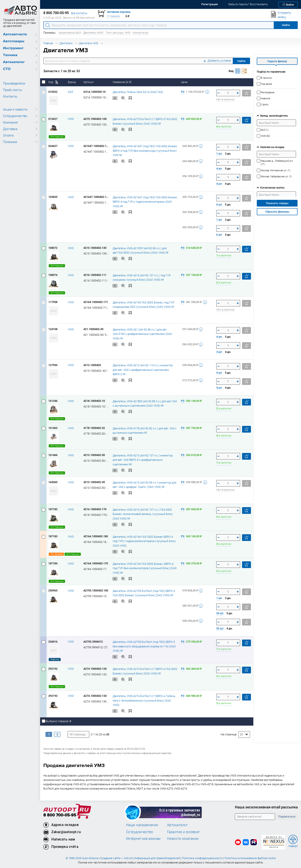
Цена (185, 82)
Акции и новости (15, 109)
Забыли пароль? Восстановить (248, 4)
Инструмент (13, 48)
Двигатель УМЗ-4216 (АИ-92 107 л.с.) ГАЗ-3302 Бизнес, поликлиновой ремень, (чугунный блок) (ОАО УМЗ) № (143, 514)
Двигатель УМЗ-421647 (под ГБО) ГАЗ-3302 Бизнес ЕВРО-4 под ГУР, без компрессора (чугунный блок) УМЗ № (145, 150)
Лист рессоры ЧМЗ (118, 33)
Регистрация (210, 4)
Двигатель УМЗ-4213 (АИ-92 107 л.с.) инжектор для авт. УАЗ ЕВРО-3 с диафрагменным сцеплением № (143, 460)
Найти (241, 61)
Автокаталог (14, 62)
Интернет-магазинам (143, 839)
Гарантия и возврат (183, 832)
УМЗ (71, 119)
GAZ (71, 92)
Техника (10, 55)
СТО (7, 69)
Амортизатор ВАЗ (70, 33)
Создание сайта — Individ (116, 858)
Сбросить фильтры (277, 212)
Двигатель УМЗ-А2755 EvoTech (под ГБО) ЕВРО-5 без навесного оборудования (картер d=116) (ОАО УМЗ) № (144, 646)
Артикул (89, 82)
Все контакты (79, 13)
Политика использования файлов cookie (250, 858)
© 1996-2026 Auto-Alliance (82, 858)
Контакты (10, 96)
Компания (10, 122)
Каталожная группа (272, 188)
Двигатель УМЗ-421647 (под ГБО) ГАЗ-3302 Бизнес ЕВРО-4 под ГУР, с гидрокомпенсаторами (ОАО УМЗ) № (145, 202)
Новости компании (183, 839)
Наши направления (142, 825)
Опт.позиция (57, 137)
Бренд (72, 82)
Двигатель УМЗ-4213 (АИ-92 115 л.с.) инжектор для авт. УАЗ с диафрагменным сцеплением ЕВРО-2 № (143, 370)
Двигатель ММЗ (93, 33)
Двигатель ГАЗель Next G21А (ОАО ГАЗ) (138, 92)
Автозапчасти (15, 34)
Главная (48, 43)
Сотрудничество (15, 116)
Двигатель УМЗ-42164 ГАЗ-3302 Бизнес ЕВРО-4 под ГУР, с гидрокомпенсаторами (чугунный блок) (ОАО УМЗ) (144, 541)
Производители (14, 83)
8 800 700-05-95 (60, 815)
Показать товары (277, 203)
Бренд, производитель (274, 116)
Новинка (55, 659)
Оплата (8, 135)
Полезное (10, 142)
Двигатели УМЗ (89, 43)
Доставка (10, 129)
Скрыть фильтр (277, 61)
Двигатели (66, 43)
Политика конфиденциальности (202, 858)
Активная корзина (119, 12)
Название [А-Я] (122, 82)
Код (53, 82)
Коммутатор (140, 33)
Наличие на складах (272, 147)
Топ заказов (56, 554)
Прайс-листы (13, 90)
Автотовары (14, 41)
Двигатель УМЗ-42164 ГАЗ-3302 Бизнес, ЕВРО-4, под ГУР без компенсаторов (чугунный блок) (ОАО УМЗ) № (145, 568)
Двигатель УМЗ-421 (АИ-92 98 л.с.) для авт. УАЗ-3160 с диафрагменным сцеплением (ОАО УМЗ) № (142, 334)
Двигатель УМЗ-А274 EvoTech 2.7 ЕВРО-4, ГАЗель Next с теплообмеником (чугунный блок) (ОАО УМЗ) (144, 700)
